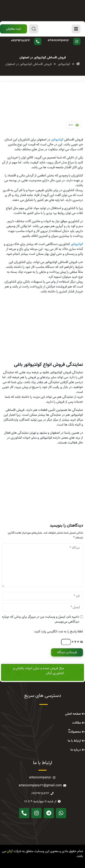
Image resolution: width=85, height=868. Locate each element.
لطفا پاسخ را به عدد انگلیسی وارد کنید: (58, 632)
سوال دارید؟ (30, 38)
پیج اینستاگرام (63, 38)
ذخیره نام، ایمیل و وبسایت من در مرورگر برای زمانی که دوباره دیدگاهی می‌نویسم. (41, 619)
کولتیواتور (57, 140)
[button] (14, 29)
